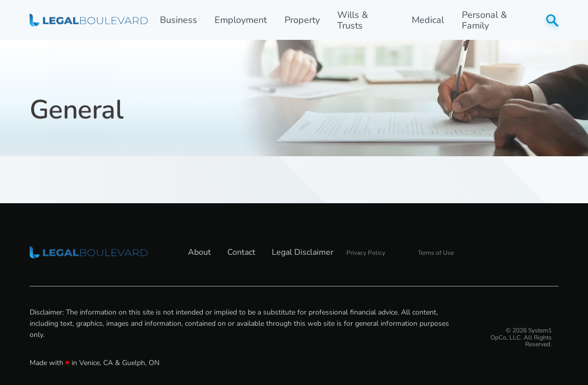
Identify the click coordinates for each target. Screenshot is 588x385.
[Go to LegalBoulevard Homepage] (89, 20)
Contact (241, 252)
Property (302, 20)
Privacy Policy (366, 253)
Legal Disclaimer (303, 252)
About (199, 252)
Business (179, 20)
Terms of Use (436, 253)
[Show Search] (552, 20)
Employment (241, 20)
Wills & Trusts (352, 20)
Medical (428, 20)
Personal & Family (484, 20)
